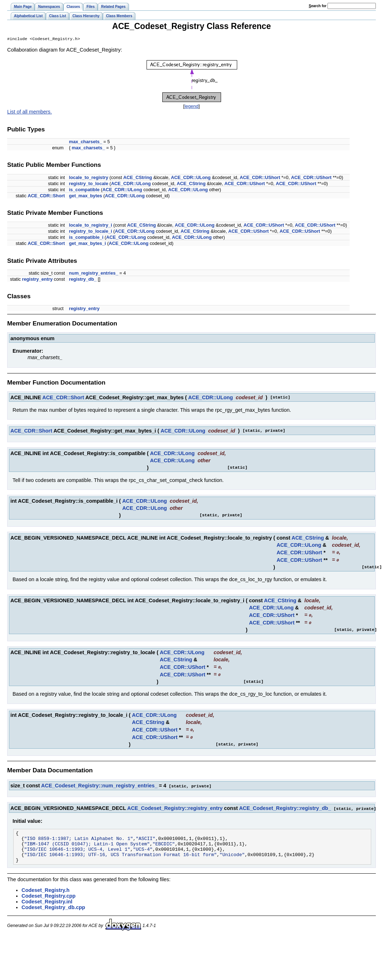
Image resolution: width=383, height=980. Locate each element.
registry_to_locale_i (91, 232)
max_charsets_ (86, 142)
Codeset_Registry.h (46, 894)
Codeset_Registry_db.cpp (53, 911)
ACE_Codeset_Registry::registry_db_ (285, 806)
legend (191, 107)
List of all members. (30, 112)
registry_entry (37, 280)
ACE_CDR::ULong (191, 178)
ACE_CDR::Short (46, 196)
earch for (318, 6)
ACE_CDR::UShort (260, 178)
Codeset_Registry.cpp (49, 899)
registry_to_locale (89, 184)
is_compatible (84, 190)
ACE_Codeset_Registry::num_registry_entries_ (99, 783)
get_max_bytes (86, 196)
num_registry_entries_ (94, 274)
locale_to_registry (89, 178)
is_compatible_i (86, 238)
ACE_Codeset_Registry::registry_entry (175, 806)
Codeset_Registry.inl (47, 905)
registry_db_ (83, 280)
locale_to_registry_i (91, 226)
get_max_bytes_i (88, 244)
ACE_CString (138, 178)
